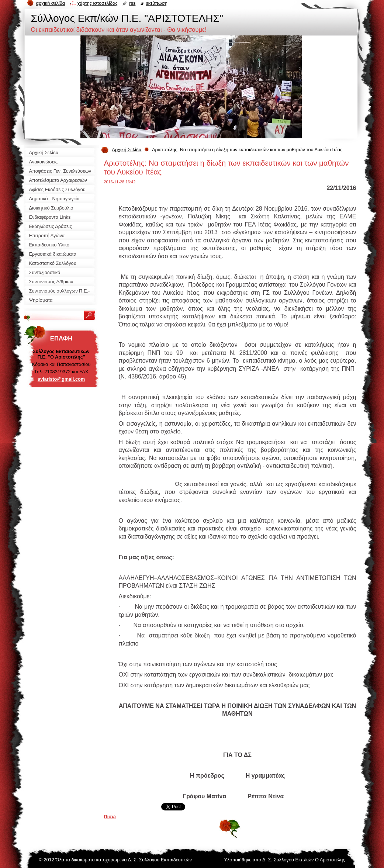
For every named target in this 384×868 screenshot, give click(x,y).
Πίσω (110, 817)
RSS (132, 3)
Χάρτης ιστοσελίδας (98, 3)
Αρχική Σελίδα (127, 150)
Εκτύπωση (157, 3)
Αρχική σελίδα (51, 3)
